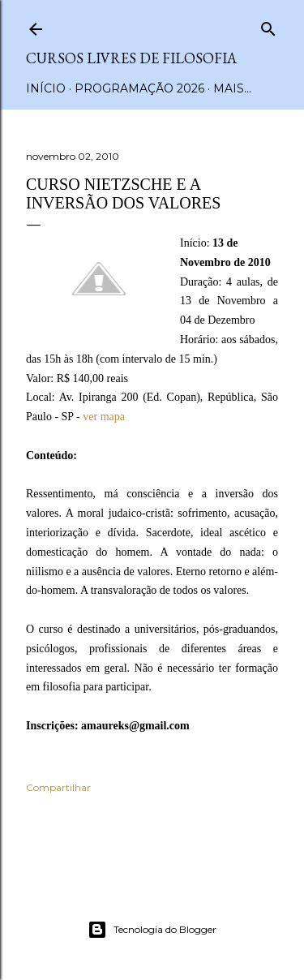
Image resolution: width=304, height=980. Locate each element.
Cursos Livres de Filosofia (131, 58)
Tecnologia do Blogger (152, 930)
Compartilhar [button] (58, 787)
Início (46, 88)
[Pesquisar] (268, 26)
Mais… (232, 88)
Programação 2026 (139, 88)
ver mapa (104, 417)
